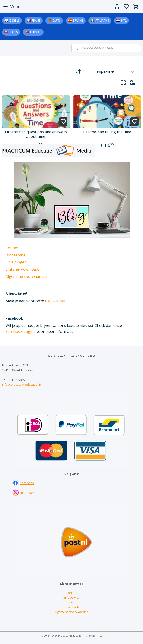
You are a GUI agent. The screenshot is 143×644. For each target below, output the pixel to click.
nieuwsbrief (55, 301)
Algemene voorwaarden (26, 276)
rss (100, 636)
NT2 (124, 20)
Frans (36, 20)
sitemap (91, 636)
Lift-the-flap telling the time (107, 132)
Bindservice (16, 255)
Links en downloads (23, 269)
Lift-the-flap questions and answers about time (36, 134)
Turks (14, 32)
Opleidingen (16, 262)
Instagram (27, 493)
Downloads (71, 607)
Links (71, 602)
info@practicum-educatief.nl (22, 385)
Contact (12, 248)
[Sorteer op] (105, 72)
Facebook (27, 483)
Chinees (36, 32)
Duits (57, 20)
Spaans (78, 20)
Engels (14, 20)
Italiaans (102, 20)
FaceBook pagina (21, 331)
